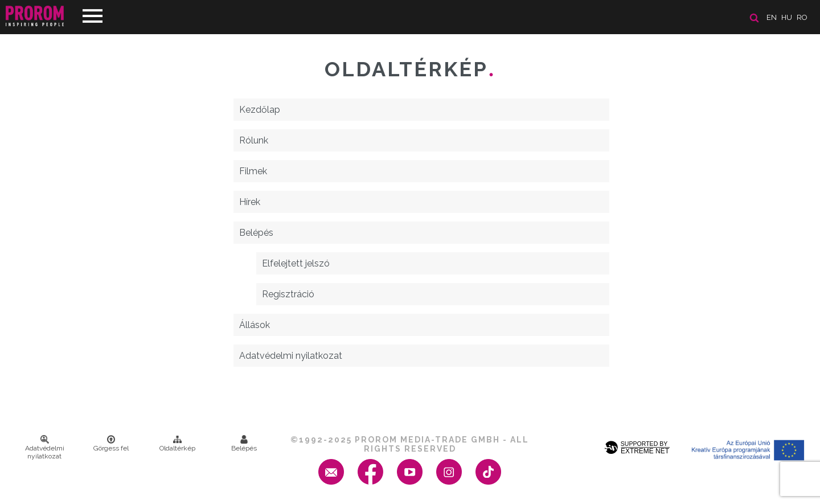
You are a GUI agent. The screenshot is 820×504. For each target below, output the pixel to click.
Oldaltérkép (177, 444)
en (772, 17)
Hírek (250, 202)
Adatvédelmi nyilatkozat (291, 356)
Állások (255, 325)
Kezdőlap (260, 110)
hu (787, 17)
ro (802, 17)
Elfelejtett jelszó (296, 263)
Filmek (253, 171)
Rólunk (254, 140)
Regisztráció (288, 294)
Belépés (256, 233)
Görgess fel (111, 444)
